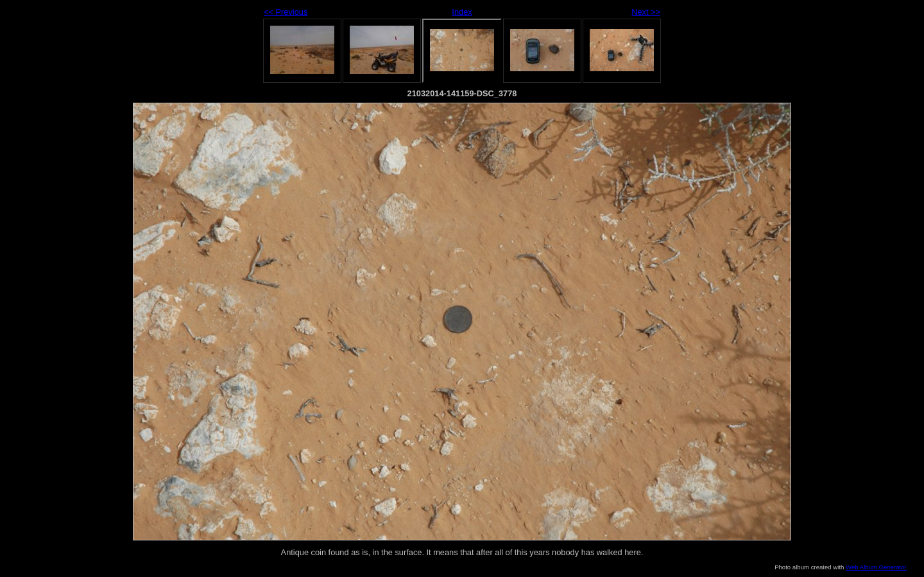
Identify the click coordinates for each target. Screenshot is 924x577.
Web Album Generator (876, 567)
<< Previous (286, 12)
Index (462, 12)
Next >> (646, 12)
